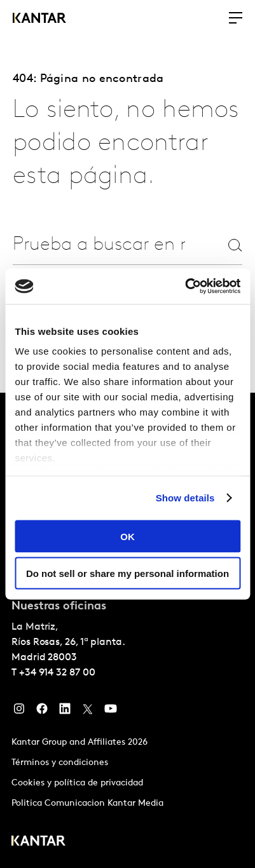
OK (127, 536)
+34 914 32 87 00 (57, 673)
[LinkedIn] (65, 712)
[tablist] (127, 630)
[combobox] (99, 245)
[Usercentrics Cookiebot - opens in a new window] (185, 287)
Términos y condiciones (60, 763)
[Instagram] (19, 712)
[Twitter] (88, 712)
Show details (185, 498)
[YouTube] (111, 712)
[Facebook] (42, 712)
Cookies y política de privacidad (77, 783)
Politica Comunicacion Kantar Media (87, 804)
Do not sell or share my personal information (127, 573)
